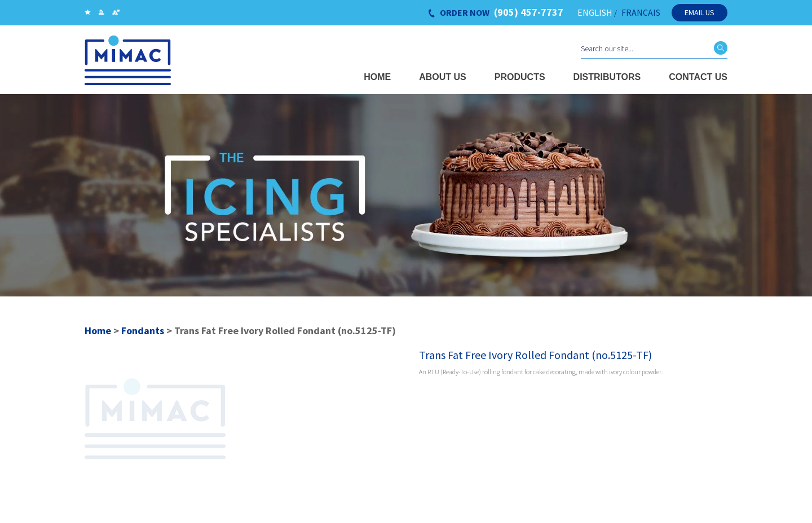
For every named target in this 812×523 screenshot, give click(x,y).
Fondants (143, 331)
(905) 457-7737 (529, 12)
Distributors (607, 77)
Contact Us (698, 77)
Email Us (700, 12)
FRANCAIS (641, 12)
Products (520, 77)
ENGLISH (595, 12)
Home (377, 77)
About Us (443, 77)
